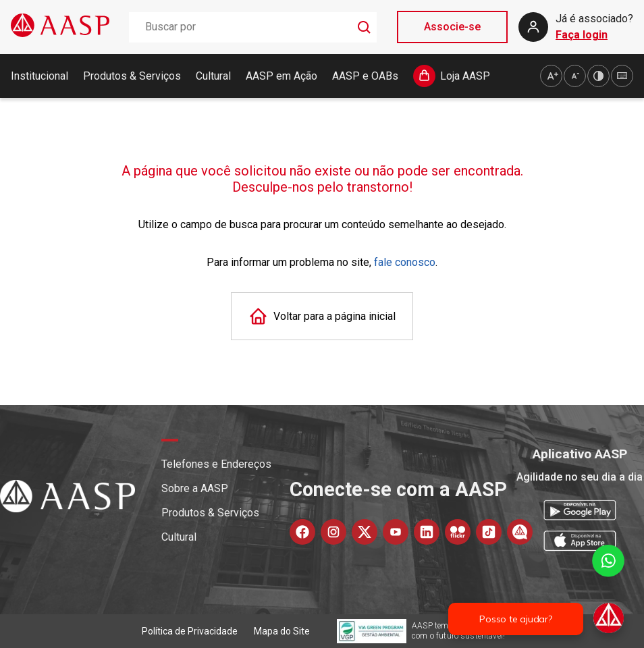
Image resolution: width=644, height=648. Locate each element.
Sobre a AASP (195, 488)
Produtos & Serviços (132, 76)
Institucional (39, 76)
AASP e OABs (365, 76)
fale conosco (405, 262)
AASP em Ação (281, 76)
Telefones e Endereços (216, 464)
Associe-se (452, 27)
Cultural (213, 76)
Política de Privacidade (190, 631)
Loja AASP (465, 76)
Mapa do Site (282, 631)
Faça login (582, 35)
